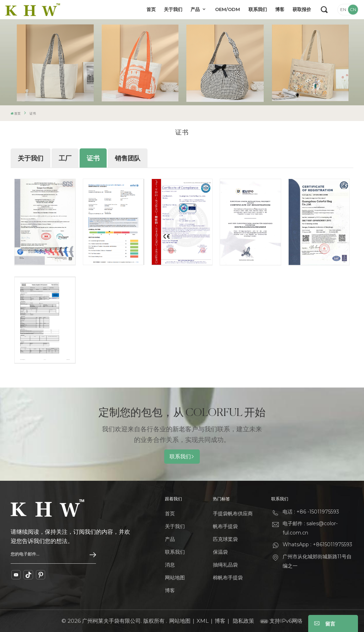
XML (203, 621)
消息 (170, 565)
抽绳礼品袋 (225, 565)
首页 (151, 9)
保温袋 (220, 552)
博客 (280, 9)
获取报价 (302, 9)
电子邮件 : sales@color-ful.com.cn (310, 528)
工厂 (65, 158)
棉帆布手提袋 (228, 578)
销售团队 (128, 158)
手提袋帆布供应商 (233, 513)
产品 (196, 9)
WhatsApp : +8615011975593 (317, 544)
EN (343, 9)
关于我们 (173, 9)
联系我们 (258, 9)
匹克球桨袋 (225, 539)
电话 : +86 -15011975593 (311, 512)
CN (353, 9)
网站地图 (175, 578)
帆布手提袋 (225, 526)
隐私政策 (243, 621)
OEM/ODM (227, 9)
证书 (93, 158)
